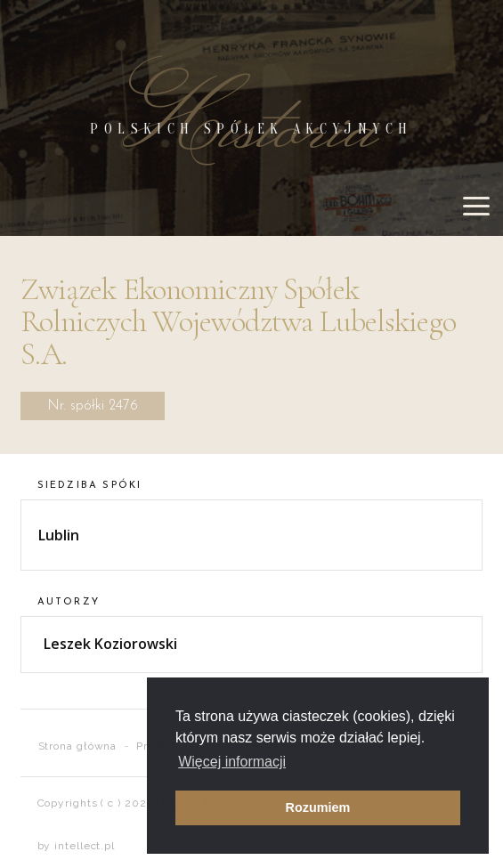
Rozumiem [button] (318, 807)
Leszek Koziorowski (110, 644)
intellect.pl (85, 846)
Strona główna (78, 746)
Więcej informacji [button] (232, 762)
